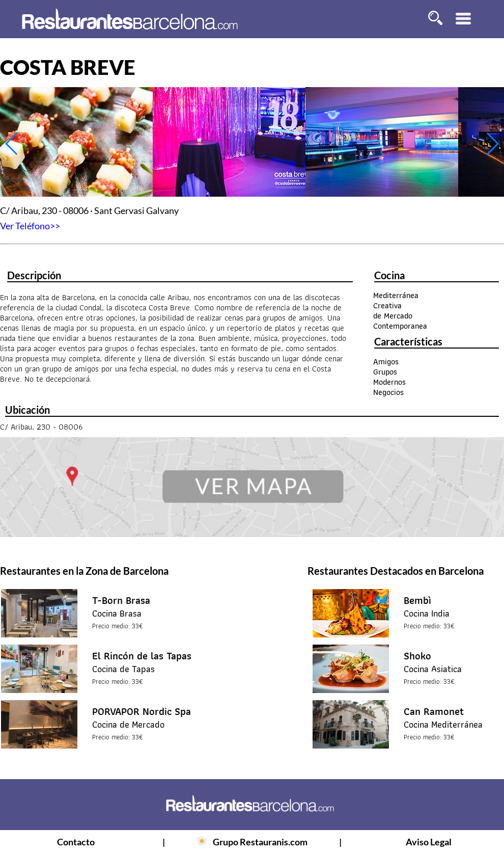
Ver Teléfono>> (30, 226)
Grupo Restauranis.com (260, 842)
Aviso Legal (429, 842)
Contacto (76, 842)
